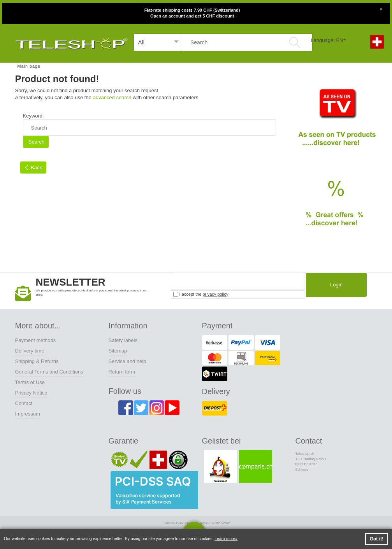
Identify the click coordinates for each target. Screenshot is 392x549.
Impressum (28, 414)
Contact (24, 403)
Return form (122, 372)
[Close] (381, 8)
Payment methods (36, 340)
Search (36, 142)
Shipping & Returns (37, 361)
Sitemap (118, 351)
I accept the (201, 294)
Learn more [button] (225, 539)
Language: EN (327, 40)
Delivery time (30, 351)
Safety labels (123, 340)
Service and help (127, 361)
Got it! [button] (377, 539)
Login (334, 286)
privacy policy (215, 294)
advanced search (112, 97)
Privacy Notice (31, 393)
